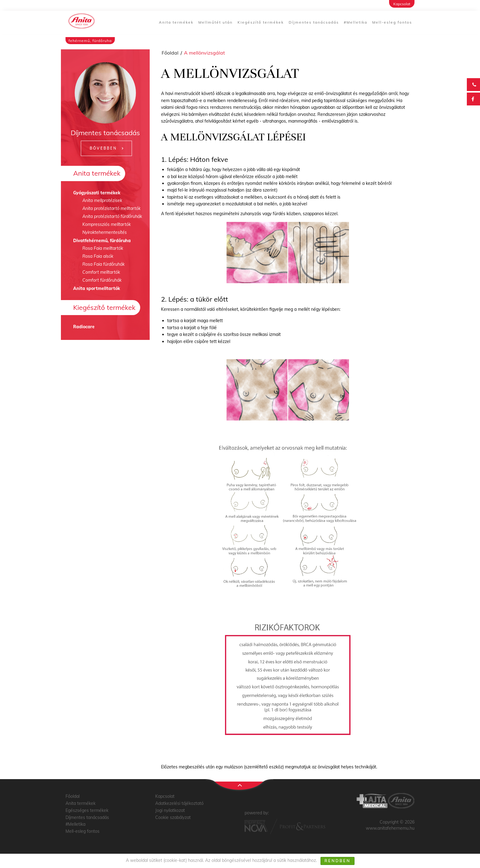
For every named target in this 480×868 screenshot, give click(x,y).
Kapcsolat (402, 4)
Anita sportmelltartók (97, 288)
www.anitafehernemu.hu (390, 828)
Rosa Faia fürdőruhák (103, 264)
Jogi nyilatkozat (170, 810)
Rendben (337, 861)
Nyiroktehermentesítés (105, 232)
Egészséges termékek (87, 810)
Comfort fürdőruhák (102, 280)
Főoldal (170, 53)
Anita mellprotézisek (102, 200)
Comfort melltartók (101, 272)
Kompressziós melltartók (107, 224)
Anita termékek (176, 22)
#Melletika (356, 22)
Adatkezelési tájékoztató (179, 803)
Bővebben (103, 148)
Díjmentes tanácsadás (314, 22)
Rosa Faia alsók (98, 256)
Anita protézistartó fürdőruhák (112, 216)
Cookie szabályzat (173, 817)
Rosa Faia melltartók (103, 248)
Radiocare (84, 327)
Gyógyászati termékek (97, 193)
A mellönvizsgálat (204, 53)
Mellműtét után (216, 22)
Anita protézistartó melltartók (111, 208)
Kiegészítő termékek (261, 22)
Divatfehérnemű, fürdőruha (102, 241)
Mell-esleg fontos (392, 22)
